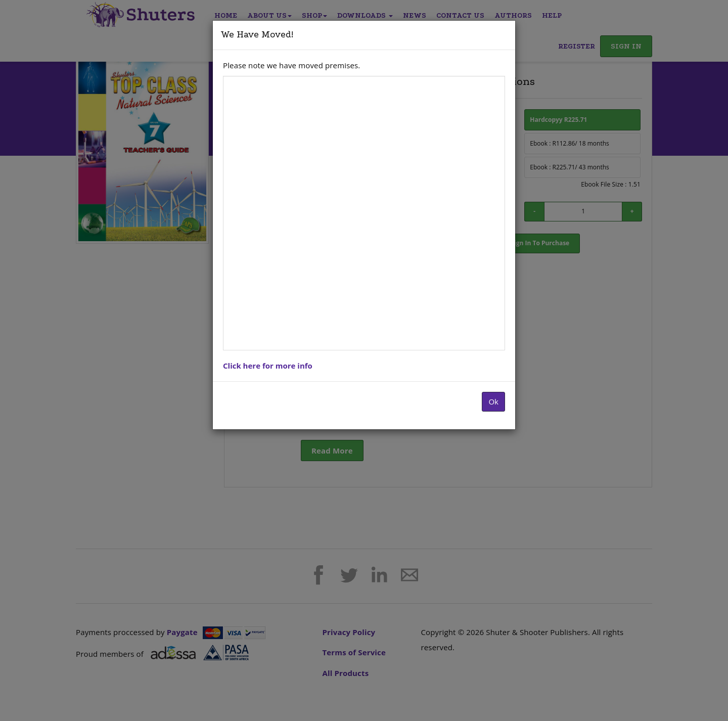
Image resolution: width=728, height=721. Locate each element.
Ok (493, 401)
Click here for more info (268, 366)
